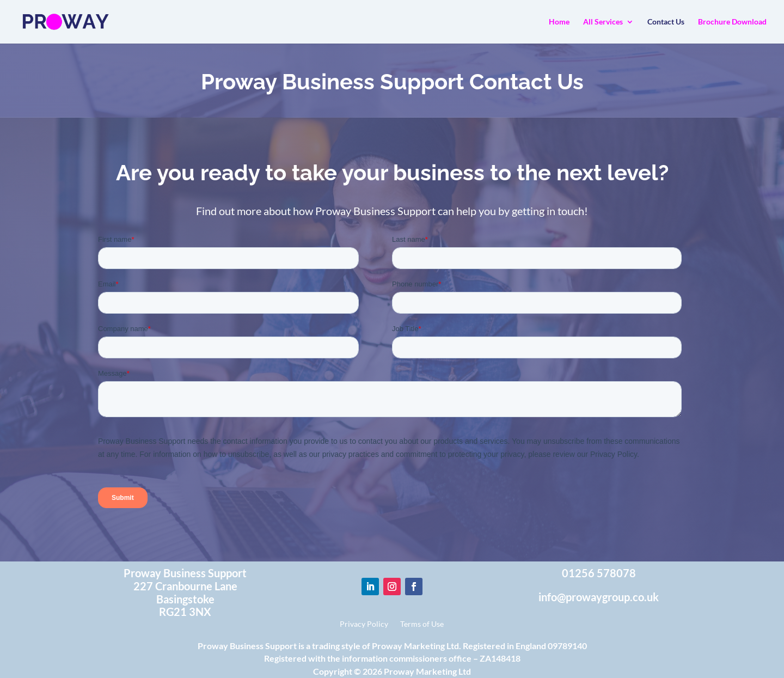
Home (559, 22)
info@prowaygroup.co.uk (599, 597)
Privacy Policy (364, 624)
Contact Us (666, 22)
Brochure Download (732, 22)
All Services (603, 22)
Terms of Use (422, 624)
